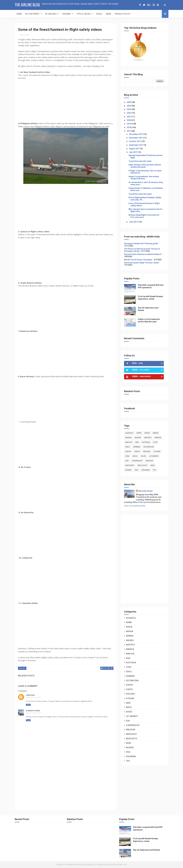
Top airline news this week (140, 161)
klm (127, 461)
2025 (129, 102)
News (109, 14)
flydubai (157, 452)
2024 (129, 106)
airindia (128, 438)
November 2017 (136, 138)
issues (143, 456)
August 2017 (135, 149)
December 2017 (136, 134)
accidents (129, 433)
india (127, 456)
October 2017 (135, 141)
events (137, 452)
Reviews (67, 14)
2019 (129, 124)
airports (148, 438)
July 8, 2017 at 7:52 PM (33, 713)
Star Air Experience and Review (146, 850)
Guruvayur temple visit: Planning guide (141, 244)
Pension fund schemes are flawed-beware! (143, 254)
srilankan (145, 470)
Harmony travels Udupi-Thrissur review (141, 263)
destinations (149, 447)
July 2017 (133, 152)
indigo (135, 456)
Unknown (30, 695)
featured (147, 452)
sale (136, 470)
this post (144, 502)
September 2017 (136, 145)
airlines (22, 668)
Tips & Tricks (84, 14)
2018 (129, 127)
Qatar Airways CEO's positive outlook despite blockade (145, 166)
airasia (156, 433)
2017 (129, 131)
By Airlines (51, 14)
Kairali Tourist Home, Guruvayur (138, 260)
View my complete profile (135, 506)
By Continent (32, 14)
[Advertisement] (66, 784)
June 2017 (134, 222)
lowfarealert (137, 461)
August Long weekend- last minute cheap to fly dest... (144, 178)
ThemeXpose (71, 865)
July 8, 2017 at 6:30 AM (33, 698)
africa (147, 433)
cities (155, 442)
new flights (142, 465)
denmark (137, 447)
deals (128, 447)
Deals (99, 14)
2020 (129, 120)
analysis (129, 442)
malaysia (149, 461)
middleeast (130, 465)
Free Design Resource (87, 865)
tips (154, 470)
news (153, 465)
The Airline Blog (27, 5)
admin (139, 433)
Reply (28, 705)
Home (19, 14)
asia (137, 442)
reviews (128, 470)
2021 (129, 117)
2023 (129, 109)
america (158, 438)
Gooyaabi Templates (118, 865)
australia (146, 442)
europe (128, 452)
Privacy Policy (123, 14)
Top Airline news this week (140, 194)
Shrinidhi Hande (33, 711)
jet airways (154, 456)
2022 (129, 113)
